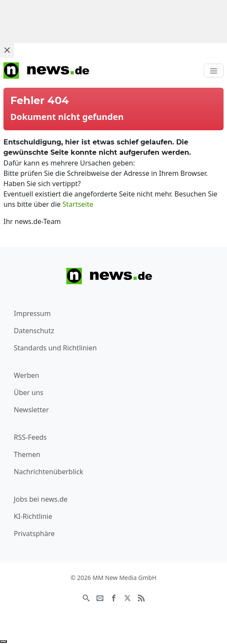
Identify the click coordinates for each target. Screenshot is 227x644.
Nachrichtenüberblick (48, 472)
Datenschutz (34, 331)
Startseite (78, 204)
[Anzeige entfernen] (3, 641)
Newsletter (31, 410)
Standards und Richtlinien (55, 348)
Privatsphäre (34, 534)
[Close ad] (7, 50)
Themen (27, 454)
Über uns (29, 393)
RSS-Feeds (30, 437)
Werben (26, 375)
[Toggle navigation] (214, 71)
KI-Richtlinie (33, 516)
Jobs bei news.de (41, 499)
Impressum (32, 313)
